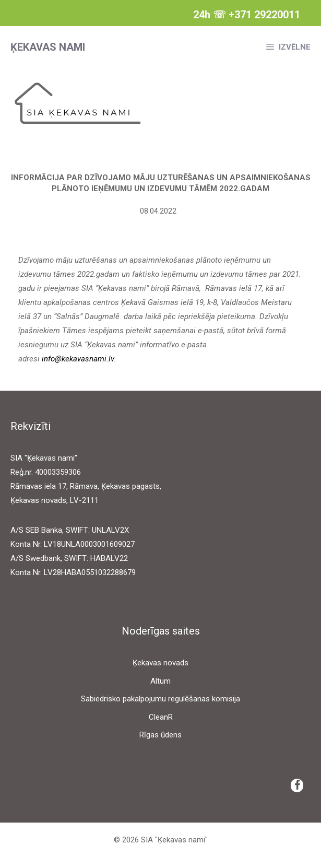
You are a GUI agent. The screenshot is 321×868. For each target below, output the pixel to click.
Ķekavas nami (48, 47)
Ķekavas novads (160, 663)
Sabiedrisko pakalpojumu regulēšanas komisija (160, 699)
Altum (160, 681)
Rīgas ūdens (160, 735)
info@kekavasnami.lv (78, 359)
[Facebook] (297, 785)
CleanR (161, 717)
